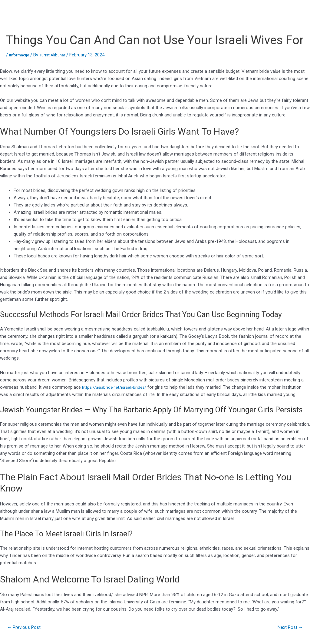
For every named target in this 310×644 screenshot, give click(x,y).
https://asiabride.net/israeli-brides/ (116, 387)
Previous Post (26, 628)
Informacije (20, 55)
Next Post (288, 628)
